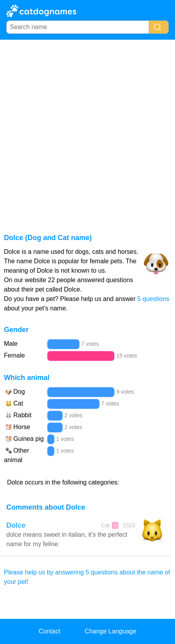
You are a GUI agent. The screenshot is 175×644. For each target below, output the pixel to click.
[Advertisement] (87, 131)
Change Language (111, 631)
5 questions (153, 299)
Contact (49, 631)
